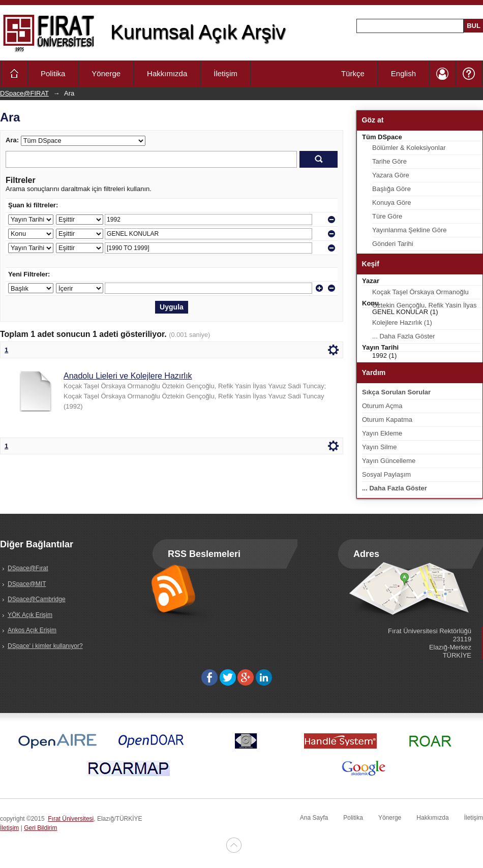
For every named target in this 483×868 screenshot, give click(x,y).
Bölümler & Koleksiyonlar (409, 148)
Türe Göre (387, 216)
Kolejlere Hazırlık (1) (402, 322)
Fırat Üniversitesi (71, 819)
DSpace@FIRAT (24, 93)
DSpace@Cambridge (37, 599)
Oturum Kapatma (387, 420)
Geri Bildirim (40, 828)
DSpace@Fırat (28, 568)
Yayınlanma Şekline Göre (409, 230)
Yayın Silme (379, 447)
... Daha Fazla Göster (404, 336)
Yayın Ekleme (382, 433)
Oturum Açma (382, 406)
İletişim (225, 73)
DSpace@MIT (27, 584)
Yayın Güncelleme (389, 461)
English (403, 73)
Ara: (12, 140)
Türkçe (353, 73)
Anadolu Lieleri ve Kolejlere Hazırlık (128, 376)
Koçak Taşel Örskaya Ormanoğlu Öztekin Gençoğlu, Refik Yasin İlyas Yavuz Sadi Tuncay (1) (424, 294)
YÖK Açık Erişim (30, 615)
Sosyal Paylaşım (386, 474)
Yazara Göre (391, 175)
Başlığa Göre (391, 189)
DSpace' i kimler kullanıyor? (45, 646)
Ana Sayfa (314, 818)
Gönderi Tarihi (393, 244)
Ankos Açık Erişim (32, 630)
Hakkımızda (167, 73)
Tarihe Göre (389, 161)
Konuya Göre (392, 203)
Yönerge (106, 73)
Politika (53, 73)
